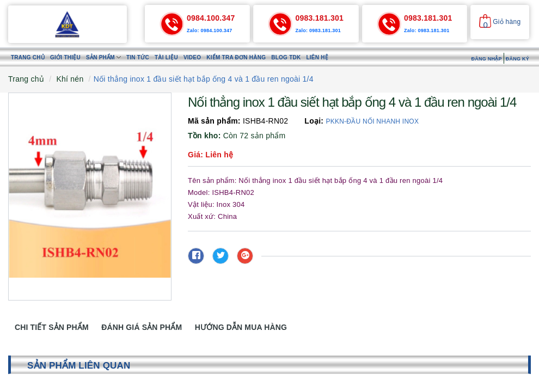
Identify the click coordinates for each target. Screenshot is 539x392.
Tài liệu (166, 57)
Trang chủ (28, 57)
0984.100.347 (211, 18)
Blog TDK (286, 57)
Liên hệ (317, 57)
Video (192, 57)
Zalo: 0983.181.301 (318, 30)
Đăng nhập (486, 59)
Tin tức (138, 57)
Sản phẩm (103, 57)
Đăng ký (517, 59)
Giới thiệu (65, 57)
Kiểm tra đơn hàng (236, 57)
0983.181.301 (319, 18)
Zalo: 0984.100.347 (210, 30)
